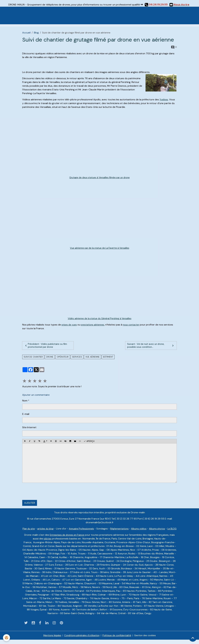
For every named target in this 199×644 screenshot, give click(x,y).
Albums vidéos (145, 529)
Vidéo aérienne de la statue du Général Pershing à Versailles (100, 318)
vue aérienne (93, 357)
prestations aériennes (95, 325)
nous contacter (135, 325)
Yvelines (164, 100)
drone (50, 357)
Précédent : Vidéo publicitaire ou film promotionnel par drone (47, 346)
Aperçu (89, 442)
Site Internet (29, 428)
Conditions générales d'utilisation (81, 640)
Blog (36, 33)
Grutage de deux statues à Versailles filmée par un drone (99, 177)
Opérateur (63, 357)
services (77, 357)
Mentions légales (49, 640)
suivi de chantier (33, 357)
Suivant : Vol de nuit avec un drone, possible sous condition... (151, 346)
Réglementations (125, 529)
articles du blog (48, 529)
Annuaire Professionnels (86, 529)
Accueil (26, 33)
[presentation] (46, 492)
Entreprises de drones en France (67, 539)
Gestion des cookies (148, 640)
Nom (25, 401)
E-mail (26, 414)
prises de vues (70, 325)
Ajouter (30, 503)
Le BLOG (100, 533)
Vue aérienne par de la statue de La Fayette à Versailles (99, 248)
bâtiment (108, 357)
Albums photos (165, 529)
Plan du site (30, 529)
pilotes (48, 543)
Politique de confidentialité (118, 640)
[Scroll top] (193, 638)
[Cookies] (7, 638)
